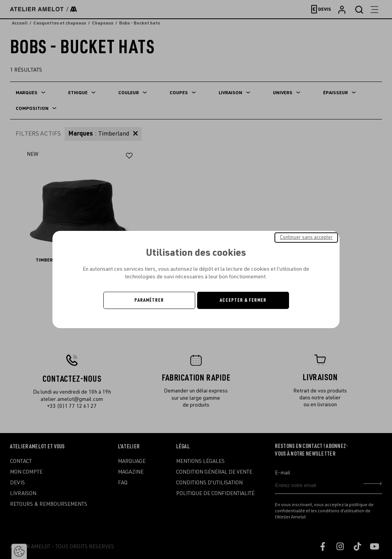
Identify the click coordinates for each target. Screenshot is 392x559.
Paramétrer (149, 300)
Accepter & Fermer (243, 300)
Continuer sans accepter (306, 237)
